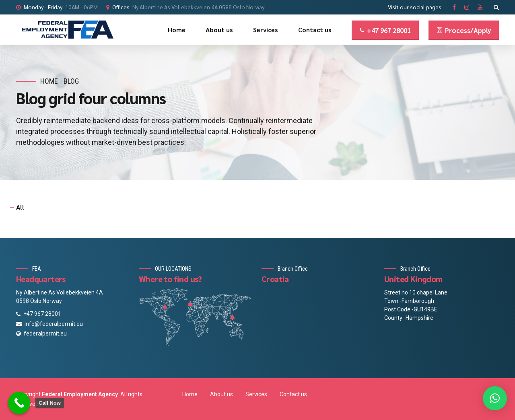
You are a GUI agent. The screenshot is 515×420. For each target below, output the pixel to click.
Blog (71, 81)
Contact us (315, 30)
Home (177, 30)
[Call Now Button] (19, 403)
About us (219, 30)
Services (266, 30)
